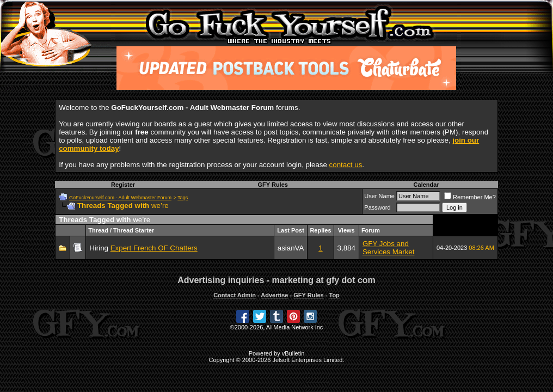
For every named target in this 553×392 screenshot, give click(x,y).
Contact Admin (235, 295)
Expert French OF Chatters (154, 248)
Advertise (274, 295)
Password (377, 207)
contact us (346, 165)
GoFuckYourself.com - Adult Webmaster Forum (120, 198)
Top (334, 295)
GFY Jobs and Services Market (389, 248)
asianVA (291, 248)
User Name (379, 196)
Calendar (426, 185)
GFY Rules (272, 185)
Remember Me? (470, 197)
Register (123, 185)
